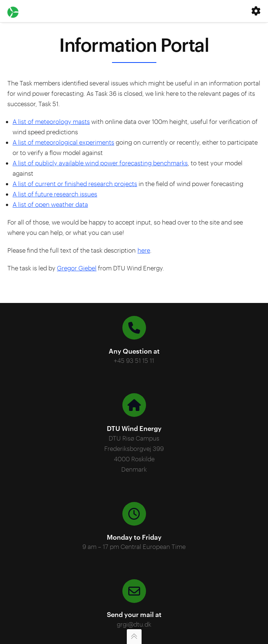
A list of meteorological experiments (63, 142)
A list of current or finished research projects (75, 183)
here (144, 250)
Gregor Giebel (77, 268)
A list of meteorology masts (51, 121)
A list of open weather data (50, 204)
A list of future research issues (55, 194)
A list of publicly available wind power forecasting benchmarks (100, 163)
